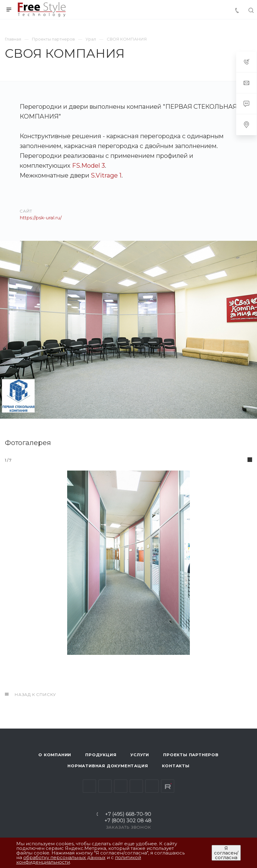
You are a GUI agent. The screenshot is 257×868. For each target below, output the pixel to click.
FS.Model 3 (88, 166)
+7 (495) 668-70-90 (128, 814)
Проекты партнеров (191, 755)
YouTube (121, 786)
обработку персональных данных (64, 857)
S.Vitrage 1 (106, 175)
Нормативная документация (108, 766)
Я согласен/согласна (226, 853)
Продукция (101, 755)
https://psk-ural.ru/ (41, 218)
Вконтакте (89, 786)
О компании (55, 755)
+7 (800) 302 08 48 (128, 821)
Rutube (168, 786)
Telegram (105, 786)
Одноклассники (136, 786)
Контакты (176, 766)
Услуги (140, 755)
